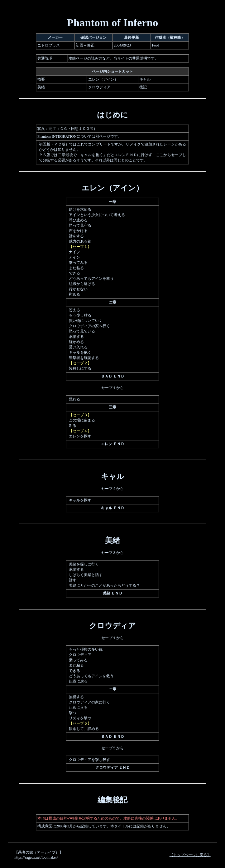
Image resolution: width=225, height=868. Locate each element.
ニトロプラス (49, 45)
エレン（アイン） (103, 79)
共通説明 (45, 58)
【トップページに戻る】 (190, 855)
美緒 (41, 87)
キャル (145, 79)
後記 (143, 87)
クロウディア (99, 87)
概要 (41, 79)
